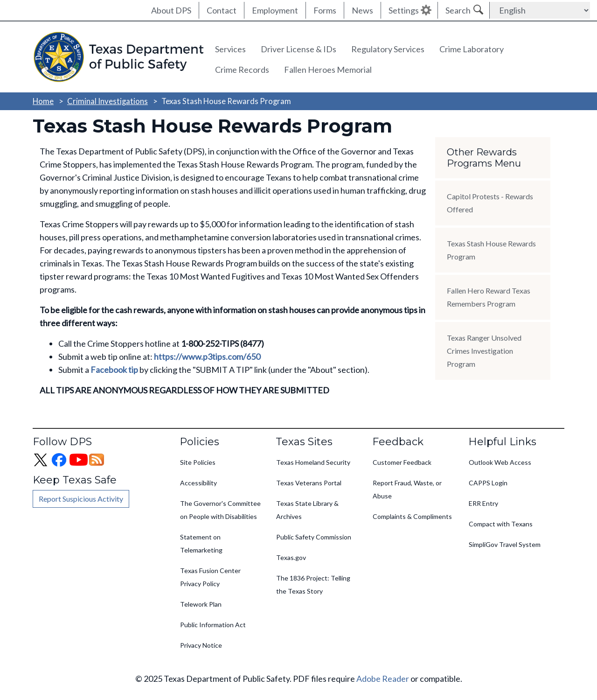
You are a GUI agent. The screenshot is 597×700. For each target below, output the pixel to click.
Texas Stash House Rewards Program (491, 250)
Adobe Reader (383, 679)
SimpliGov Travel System (505, 544)
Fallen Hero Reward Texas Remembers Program (489, 297)
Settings (404, 10)
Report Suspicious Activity (81, 499)
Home (43, 101)
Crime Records (242, 70)
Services (230, 49)
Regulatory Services (388, 49)
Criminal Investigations (108, 101)
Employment (275, 10)
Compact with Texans (501, 524)
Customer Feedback (402, 462)
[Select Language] (540, 10)
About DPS (171, 10)
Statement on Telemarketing (201, 543)
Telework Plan (201, 604)
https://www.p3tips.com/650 (207, 357)
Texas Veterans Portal (309, 483)
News (362, 10)
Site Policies (198, 462)
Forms (325, 10)
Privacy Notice (201, 645)
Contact (222, 10)
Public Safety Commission (314, 537)
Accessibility (198, 483)
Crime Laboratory (472, 49)
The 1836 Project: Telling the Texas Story (313, 584)
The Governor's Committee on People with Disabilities (220, 510)
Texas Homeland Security (313, 462)
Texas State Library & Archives (307, 510)
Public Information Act (213, 625)
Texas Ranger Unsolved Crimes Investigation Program (484, 351)
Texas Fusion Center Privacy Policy (210, 577)
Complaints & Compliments (412, 516)
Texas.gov (291, 557)
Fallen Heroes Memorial (328, 70)
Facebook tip (114, 370)
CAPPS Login (488, 483)
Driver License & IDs (298, 49)
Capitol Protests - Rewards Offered (490, 203)
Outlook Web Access (500, 462)
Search (458, 10)
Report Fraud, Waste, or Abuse (407, 489)
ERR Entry (483, 503)
